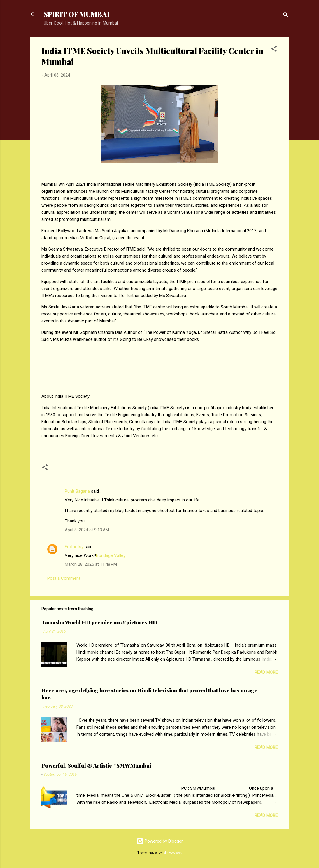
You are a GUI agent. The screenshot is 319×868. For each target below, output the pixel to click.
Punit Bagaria (77, 491)
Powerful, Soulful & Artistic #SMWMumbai (96, 765)
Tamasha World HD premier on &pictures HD (99, 622)
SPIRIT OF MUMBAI (77, 14)
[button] (274, 50)
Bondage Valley (111, 555)
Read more (266, 672)
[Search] (286, 16)
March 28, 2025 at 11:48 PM (91, 564)
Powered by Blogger (160, 841)
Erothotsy (74, 547)
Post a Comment (64, 578)
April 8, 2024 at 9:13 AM (87, 530)
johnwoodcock (172, 853)
